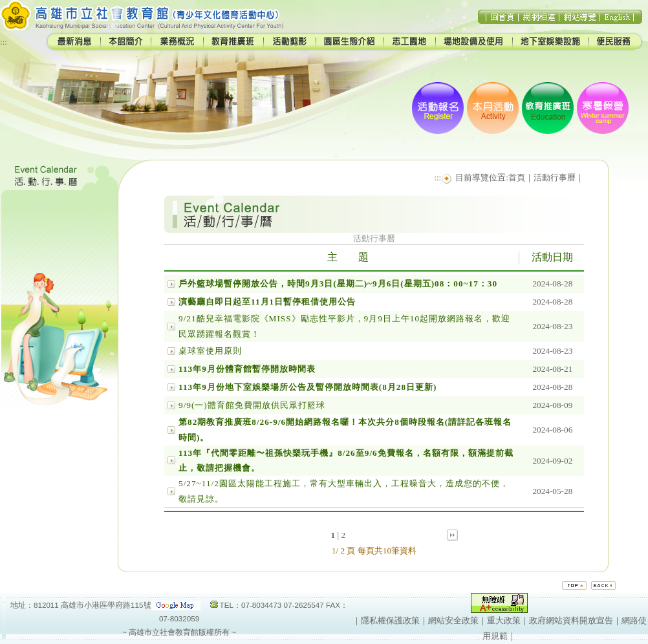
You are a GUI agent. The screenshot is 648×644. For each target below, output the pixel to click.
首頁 (517, 177)
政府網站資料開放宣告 (571, 620)
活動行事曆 (555, 177)
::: (4, 42)
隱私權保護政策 (390, 620)
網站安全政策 (453, 620)
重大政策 (504, 620)
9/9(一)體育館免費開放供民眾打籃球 (252, 405)
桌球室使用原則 (210, 351)
